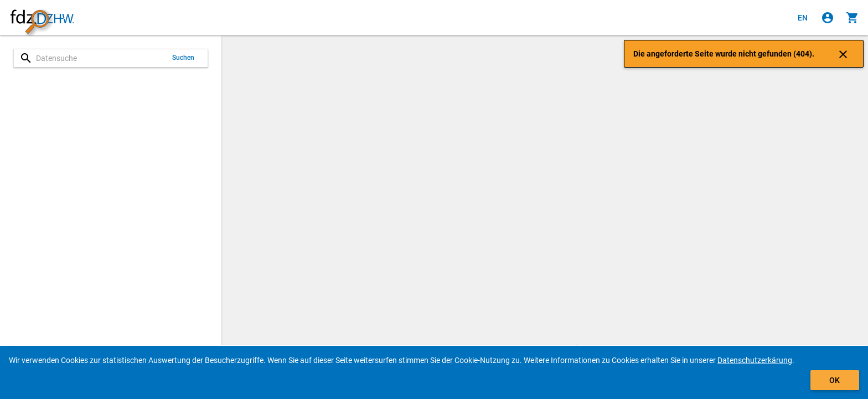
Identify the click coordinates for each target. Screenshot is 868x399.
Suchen (184, 58)
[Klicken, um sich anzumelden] (828, 18)
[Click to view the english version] (803, 18)
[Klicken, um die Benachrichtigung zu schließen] (843, 54)
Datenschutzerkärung (755, 360)
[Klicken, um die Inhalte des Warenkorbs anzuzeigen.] (852, 18)
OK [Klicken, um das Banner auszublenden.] (835, 380)
